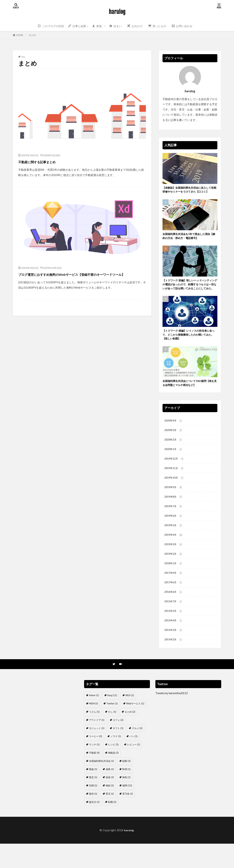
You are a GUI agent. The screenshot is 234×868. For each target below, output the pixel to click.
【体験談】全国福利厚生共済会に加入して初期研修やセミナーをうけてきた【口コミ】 (189, 193)
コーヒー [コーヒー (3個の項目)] (96, 761)
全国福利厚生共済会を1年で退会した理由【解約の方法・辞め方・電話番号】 (190, 242)
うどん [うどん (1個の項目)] (94, 736)
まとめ (32, 35)
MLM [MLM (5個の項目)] (94, 728)
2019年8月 (174, 515)
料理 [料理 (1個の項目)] (126, 794)
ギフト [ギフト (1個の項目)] (118, 753)
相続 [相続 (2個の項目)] (110, 810)
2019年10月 (175, 495)
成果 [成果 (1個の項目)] (110, 794)
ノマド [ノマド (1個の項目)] (116, 761)
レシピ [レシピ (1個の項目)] (113, 769)
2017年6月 (174, 604)
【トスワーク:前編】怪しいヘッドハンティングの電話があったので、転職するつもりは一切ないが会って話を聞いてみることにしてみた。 (189, 294)
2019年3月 (174, 564)
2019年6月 (174, 535)
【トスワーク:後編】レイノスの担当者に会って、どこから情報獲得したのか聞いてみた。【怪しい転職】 (189, 348)
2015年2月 (174, 664)
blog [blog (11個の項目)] (112, 720)
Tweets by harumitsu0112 (172, 718)
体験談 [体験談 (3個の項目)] (113, 777)
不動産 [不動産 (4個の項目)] (94, 777)
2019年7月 (174, 525)
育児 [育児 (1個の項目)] (110, 818)
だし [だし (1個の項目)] (112, 736)
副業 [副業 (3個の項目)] (126, 785)
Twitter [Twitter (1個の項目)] (112, 728)
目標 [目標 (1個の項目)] (93, 810)
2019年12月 (175, 475)
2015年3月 (174, 654)
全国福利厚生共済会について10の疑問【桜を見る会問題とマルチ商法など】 (189, 397)
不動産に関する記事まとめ (47, 161)
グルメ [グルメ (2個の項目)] (137, 753)
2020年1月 (174, 465)
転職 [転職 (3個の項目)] (112, 826)
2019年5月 (174, 545)
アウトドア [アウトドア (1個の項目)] (97, 744)
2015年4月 (174, 644)
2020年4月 (174, 436)
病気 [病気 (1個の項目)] (126, 802)
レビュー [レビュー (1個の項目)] (134, 769)
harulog (117, 12)
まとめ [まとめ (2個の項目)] (130, 736)
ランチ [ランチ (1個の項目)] (94, 769)
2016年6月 (174, 614)
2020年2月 (174, 456)
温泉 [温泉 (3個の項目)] (110, 802)
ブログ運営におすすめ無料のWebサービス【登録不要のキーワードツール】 (82, 278)
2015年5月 (174, 634)
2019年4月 (174, 555)
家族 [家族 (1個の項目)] (93, 794)
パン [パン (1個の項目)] (134, 761)
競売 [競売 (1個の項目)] (93, 818)
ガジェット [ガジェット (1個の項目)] (97, 753)
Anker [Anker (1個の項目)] (94, 720)
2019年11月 (175, 485)
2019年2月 (174, 575)
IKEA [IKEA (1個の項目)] (130, 720)
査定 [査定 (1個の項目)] (93, 802)
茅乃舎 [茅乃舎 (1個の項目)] (128, 818)
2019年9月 (174, 505)
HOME (20, 35)
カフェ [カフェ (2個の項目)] (118, 744)
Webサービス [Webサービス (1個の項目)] (135, 728)
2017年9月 (174, 594)
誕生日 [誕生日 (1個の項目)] (94, 826)
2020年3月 (174, 446)
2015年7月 (174, 624)
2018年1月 (174, 584)
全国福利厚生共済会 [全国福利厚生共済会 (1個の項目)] (101, 785)
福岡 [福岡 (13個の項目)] (127, 810)
